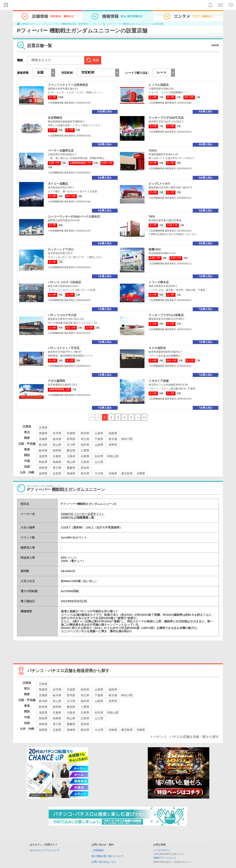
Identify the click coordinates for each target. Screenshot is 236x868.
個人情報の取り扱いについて (108, 856)
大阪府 (71, 456)
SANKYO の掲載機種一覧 (78, 517)
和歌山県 (113, 456)
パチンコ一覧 (99, 24)
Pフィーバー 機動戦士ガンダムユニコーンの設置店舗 (136, 24)
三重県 (85, 450)
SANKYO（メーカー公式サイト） (83, 514)
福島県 (113, 433)
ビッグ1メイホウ (159, 184)
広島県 (85, 462)
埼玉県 (85, 439)
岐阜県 (43, 450)
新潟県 (43, 445)
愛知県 (71, 450)
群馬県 (71, 439)
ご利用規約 (98, 850)
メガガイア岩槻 (159, 381)
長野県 (113, 445)
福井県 (85, 445)
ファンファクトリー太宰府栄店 (68, 85)
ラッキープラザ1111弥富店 (166, 315)
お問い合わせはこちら (104, 862)
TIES (152, 216)
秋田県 (85, 433)
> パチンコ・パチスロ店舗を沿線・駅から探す (185, 737)
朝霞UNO (155, 249)
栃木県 (57, 439)
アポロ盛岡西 (56, 381)
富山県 (57, 445)
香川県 (57, 468)
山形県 (99, 433)
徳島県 (43, 468)
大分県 (99, 473)
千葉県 (99, 439)
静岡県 (57, 450)
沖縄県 (141, 473)
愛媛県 (71, 468)
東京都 (113, 439)
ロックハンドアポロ (61, 249)
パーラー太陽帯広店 (61, 151)
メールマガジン (162, 850)
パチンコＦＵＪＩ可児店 (64, 348)
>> (144, 417)
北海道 (43, 427)
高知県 (85, 468)
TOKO (153, 151)
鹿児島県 (127, 473)
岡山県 (71, 462)
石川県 (71, 445)
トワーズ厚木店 (159, 282)
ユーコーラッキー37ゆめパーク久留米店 (74, 216)
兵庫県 (85, 456)
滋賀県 (43, 456)
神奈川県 (127, 439)
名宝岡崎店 (55, 118)
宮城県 (71, 433)
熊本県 (85, 473)
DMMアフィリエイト (165, 858)
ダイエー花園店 (58, 184)
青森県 (43, 433)
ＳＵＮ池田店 (157, 348)
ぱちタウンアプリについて (45, 850)
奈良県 (99, 456)
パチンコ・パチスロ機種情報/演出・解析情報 (65, 24)
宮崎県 (113, 473)
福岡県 (43, 473)
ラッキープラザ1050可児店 (166, 118)
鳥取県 (43, 462)
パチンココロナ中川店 (62, 315)
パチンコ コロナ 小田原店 (64, 282)
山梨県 (99, 445)
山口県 (99, 462)
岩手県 (57, 433)
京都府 (57, 456)
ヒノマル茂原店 (159, 85)
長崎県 (71, 473)
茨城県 (43, 439)
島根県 (57, 462)
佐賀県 (57, 473)
